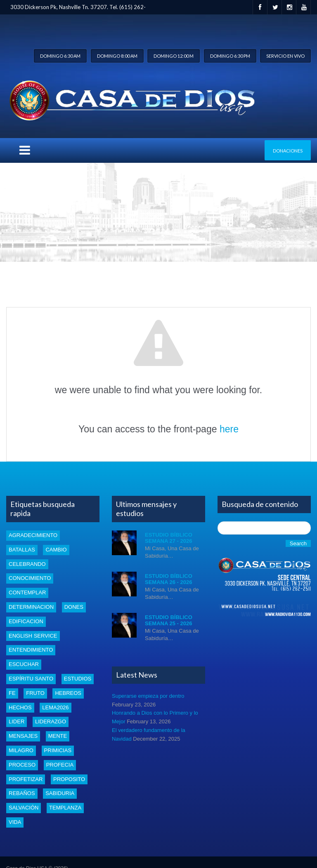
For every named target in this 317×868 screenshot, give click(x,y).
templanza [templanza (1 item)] (65, 808)
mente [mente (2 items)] (58, 736)
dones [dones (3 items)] (74, 607)
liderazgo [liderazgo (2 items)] (51, 721)
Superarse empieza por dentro (148, 696)
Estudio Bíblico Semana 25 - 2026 (169, 621)
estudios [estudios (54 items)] (78, 679)
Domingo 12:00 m (174, 56)
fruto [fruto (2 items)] (35, 693)
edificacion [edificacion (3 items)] (26, 621)
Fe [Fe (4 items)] (12, 693)
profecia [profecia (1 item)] (60, 765)
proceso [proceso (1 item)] (22, 765)
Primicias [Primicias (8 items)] (58, 750)
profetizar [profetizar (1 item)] (26, 779)
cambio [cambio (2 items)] (56, 550)
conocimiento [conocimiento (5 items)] (30, 578)
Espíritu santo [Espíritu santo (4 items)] (31, 679)
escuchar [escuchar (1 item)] (24, 664)
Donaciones (288, 151)
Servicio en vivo (285, 56)
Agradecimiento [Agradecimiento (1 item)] (33, 535)
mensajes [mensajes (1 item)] (23, 736)
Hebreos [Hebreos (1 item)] (68, 693)
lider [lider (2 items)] (17, 721)
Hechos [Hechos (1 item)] (20, 707)
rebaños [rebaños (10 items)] (22, 793)
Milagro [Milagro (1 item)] (21, 750)
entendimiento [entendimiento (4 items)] (31, 650)
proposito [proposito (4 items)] (69, 779)
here (229, 429)
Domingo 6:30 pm (230, 56)
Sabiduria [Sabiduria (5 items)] (60, 793)
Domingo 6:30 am (60, 56)
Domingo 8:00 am (117, 56)
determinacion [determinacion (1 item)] (31, 607)
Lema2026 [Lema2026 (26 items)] (55, 707)
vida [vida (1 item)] (15, 822)
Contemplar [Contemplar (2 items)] (27, 592)
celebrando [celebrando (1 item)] (27, 564)
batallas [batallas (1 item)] (22, 550)
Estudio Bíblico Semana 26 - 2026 (169, 579)
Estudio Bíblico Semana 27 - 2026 (169, 538)
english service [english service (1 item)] (33, 636)
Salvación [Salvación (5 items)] (24, 808)
